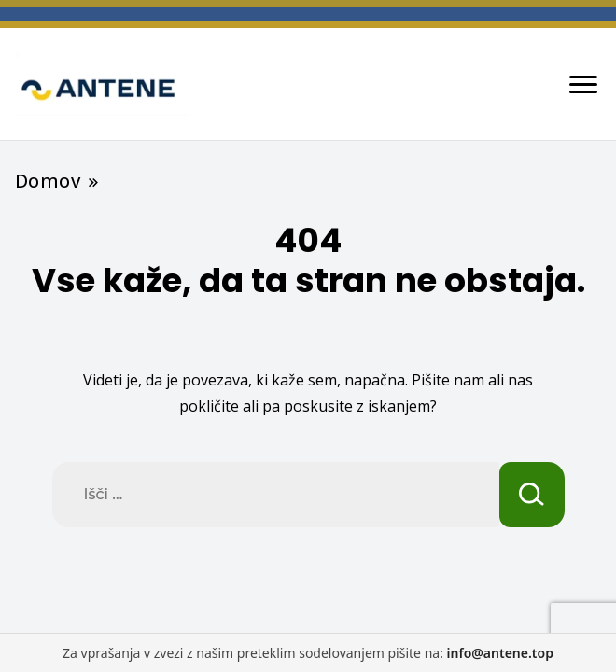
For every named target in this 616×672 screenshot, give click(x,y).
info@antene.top (500, 653)
